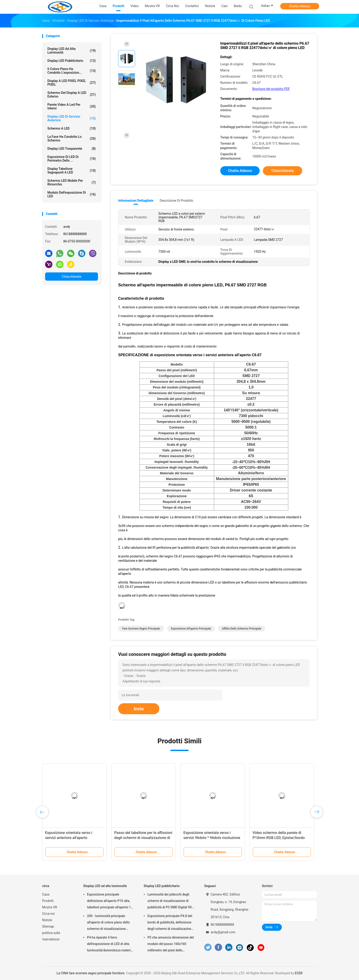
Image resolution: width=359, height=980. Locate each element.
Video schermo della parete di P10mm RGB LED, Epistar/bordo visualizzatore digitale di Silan (279, 838)
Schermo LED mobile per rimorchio (72, 182)
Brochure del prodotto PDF (271, 89)
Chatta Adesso (300, 6)
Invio (139, 709)
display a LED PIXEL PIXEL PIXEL (72, 83)
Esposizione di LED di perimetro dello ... (72, 159)
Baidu (238, 6)
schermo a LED (72, 128)
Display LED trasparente (72, 149)
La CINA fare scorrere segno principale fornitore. (91, 973)
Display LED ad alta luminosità (72, 51)
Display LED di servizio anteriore (72, 118)
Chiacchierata (72, 277)
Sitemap (48, 926)
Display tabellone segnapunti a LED (72, 171)
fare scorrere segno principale (141, 629)
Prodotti (48, 901)
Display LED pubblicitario (72, 61)
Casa (46, 894)
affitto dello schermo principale (242, 629)
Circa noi (48, 914)
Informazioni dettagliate (136, 201)
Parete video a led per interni (72, 106)
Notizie (47, 920)
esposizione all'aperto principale (191, 629)
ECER (299, 973)
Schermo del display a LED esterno (72, 95)
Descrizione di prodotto (176, 201)
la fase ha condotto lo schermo (72, 138)
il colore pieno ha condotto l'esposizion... (72, 71)
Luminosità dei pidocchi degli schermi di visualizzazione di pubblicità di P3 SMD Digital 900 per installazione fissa (170, 901)
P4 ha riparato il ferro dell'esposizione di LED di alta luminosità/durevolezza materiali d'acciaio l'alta (110, 945)
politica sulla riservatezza (51, 936)
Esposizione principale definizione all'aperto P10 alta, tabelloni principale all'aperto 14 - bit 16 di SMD (111, 901)
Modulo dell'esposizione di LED (72, 194)
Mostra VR (50, 907)
